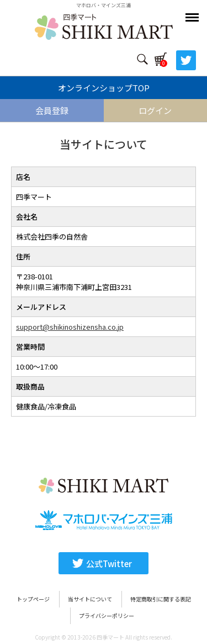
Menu (193, 12)
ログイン (155, 110)
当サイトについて (90, 599)
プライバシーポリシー (107, 616)
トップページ (33, 599)
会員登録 (52, 110)
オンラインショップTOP (104, 88)
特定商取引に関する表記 (161, 599)
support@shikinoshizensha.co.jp (70, 327)
